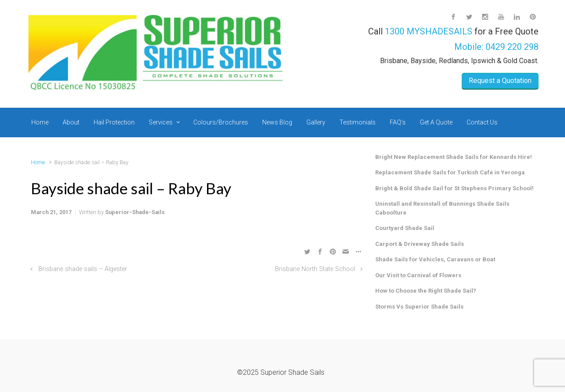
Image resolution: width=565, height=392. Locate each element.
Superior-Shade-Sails (135, 212)
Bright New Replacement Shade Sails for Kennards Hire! (454, 157)
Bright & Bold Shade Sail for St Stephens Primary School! (454, 188)
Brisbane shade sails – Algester (83, 269)
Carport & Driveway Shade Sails (420, 244)
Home (38, 162)
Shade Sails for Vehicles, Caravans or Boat (435, 259)
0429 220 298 (512, 47)
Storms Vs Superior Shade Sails (419, 307)
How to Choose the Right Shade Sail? (426, 291)
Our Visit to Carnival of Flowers (418, 275)
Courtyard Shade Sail (405, 228)
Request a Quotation (500, 81)
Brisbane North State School (315, 269)
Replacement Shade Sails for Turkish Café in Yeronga (450, 172)
